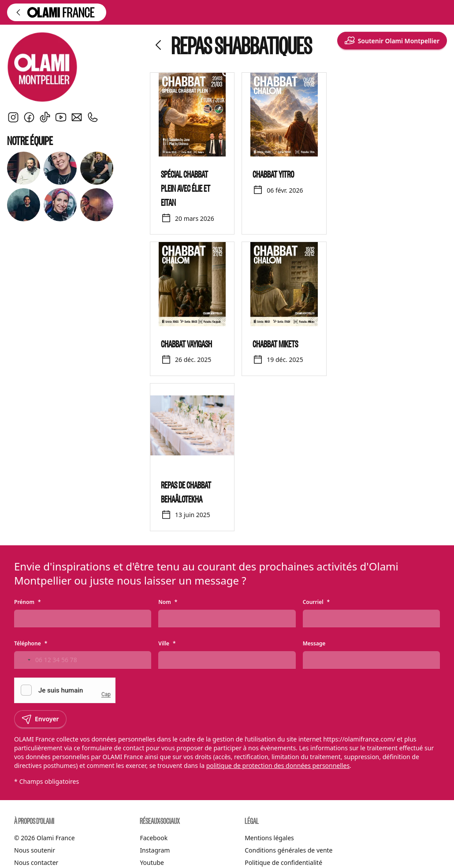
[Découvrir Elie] (24, 205)
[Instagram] (13, 117)
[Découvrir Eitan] (97, 168)
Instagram (155, 850)
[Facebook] (29, 117)
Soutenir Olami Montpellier (392, 41)
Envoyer (40, 719)
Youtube (152, 862)
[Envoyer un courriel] (77, 117)
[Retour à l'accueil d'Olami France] (57, 12)
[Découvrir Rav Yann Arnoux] (24, 168)
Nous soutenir (35, 850)
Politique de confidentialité (283, 862)
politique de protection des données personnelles (278, 766)
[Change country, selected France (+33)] (24, 660)
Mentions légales (269, 838)
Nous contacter (36, 862)
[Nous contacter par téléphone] (93, 117)
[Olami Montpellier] (73, 67)
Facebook (154, 838)
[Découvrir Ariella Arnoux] (60, 168)
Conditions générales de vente (288, 850)
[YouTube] (61, 117)
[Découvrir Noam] (97, 205)
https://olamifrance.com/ (359, 739)
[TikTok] (45, 117)
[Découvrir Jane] (60, 205)
